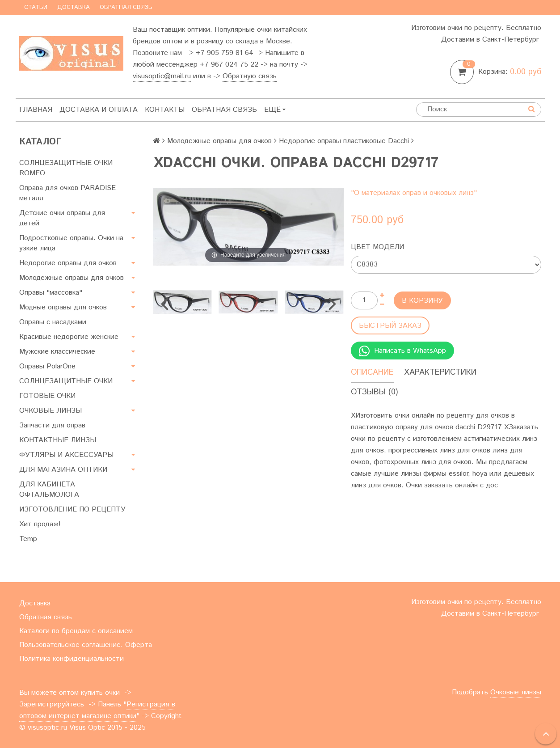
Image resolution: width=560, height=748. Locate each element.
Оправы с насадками (53, 322)
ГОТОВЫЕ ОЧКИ (47, 396)
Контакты (165, 110)
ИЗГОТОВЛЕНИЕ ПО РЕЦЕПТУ (72, 509)
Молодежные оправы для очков (72, 278)
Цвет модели (377, 247)
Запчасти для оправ (52, 425)
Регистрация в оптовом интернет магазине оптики (97, 710)
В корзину (422, 301)
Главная (36, 110)
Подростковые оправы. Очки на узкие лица (71, 243)
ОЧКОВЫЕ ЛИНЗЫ (51, 411)
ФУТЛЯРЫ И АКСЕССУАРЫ (66, 455)
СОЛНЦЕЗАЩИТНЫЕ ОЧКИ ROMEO (66, 168)
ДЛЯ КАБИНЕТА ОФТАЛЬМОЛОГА (49, 490)
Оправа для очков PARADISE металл (67, 193)
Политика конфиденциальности (72, 659)
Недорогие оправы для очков (68, 263)
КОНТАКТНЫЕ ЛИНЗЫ (58, 440)
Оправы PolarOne (47, 366)
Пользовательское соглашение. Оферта (86, 645)
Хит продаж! (40, 524)
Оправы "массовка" (51, 293)
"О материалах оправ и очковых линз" (414, 193)
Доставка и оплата (99, 110)
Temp (28, 539)
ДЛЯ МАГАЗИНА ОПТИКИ (63, 470)
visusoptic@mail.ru (162, 76)
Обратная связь (126, 7)
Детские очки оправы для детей (62, 218)
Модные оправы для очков (63, 307)
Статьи (36, 7)
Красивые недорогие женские (69, 337)
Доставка (74, 7)
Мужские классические (57, 352)
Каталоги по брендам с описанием (76, 631)
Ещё (275, 110)
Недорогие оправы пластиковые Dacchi (344, 141)
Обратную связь (250, 76)
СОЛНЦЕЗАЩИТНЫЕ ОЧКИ (66, 381)
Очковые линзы (516, 692)
